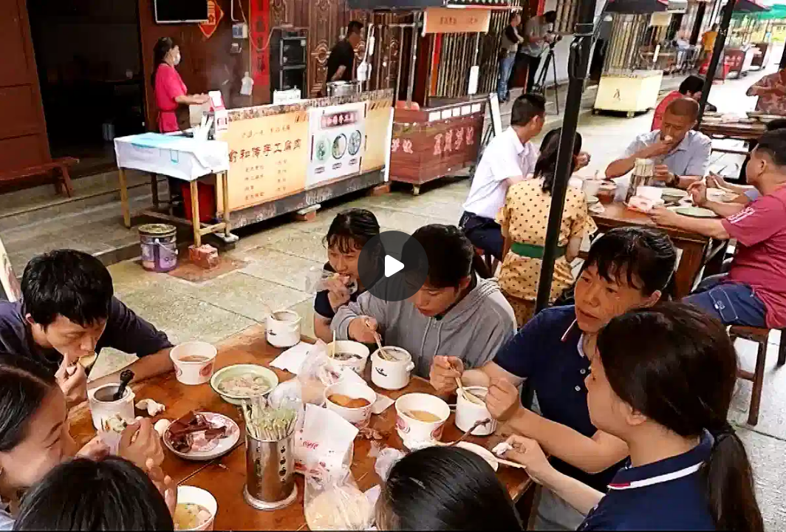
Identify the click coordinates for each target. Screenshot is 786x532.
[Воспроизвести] (393, 266)
